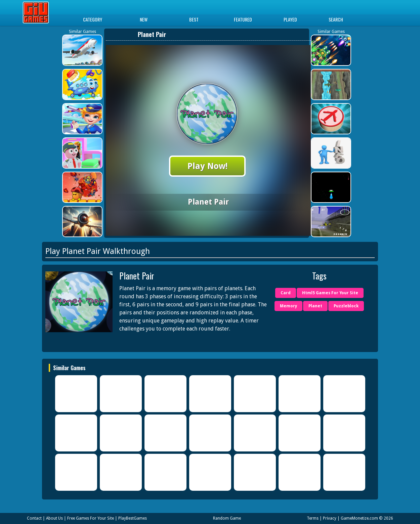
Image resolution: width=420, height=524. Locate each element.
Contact (34, 518)
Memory (288, 306)
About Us (54, 518)
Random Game (227, 518)
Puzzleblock (346, 306)
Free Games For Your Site (91, 518)
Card (286, 293)
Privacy (330, 518)
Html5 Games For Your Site (330, 293)
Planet (315, 306)
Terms (313, 518)
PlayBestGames (133, 518)
